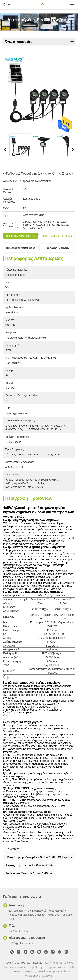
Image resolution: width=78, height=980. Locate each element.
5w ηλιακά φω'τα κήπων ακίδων (29, 873)
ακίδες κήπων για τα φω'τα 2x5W (29, 865)
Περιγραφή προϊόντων (57, 248)
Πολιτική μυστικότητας (17, 963)
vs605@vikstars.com (21, 943)
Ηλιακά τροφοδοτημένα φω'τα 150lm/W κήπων (39, 857)
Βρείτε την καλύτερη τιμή (21, 236)
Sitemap (37, 963)
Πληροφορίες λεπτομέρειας (21, 248)
